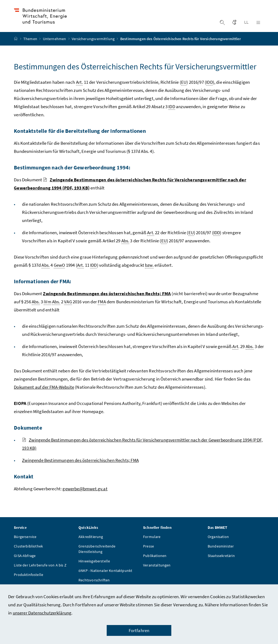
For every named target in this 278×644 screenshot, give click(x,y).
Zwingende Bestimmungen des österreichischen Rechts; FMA (80, 466)
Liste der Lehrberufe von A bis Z (40, 571)
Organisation (218, 542)
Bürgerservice (25, 542)
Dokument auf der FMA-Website (44, 392)
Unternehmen (55, 44)
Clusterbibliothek (28, 552)
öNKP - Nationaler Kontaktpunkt (105, 576)
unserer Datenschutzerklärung (42, 613)
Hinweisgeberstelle (94, 566)
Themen (31, 44)
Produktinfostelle (29, 580)
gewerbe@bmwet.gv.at (85, 494)
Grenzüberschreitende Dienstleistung (97, 554)
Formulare (152, 542)
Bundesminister (221, 552)
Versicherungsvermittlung (94, 44)
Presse (149, 552)
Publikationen (155, 561)
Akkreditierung (91, 542)
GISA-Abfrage (25, 561)
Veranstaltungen (157, 571)
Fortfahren (139, 630)
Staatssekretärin (221, 561)
